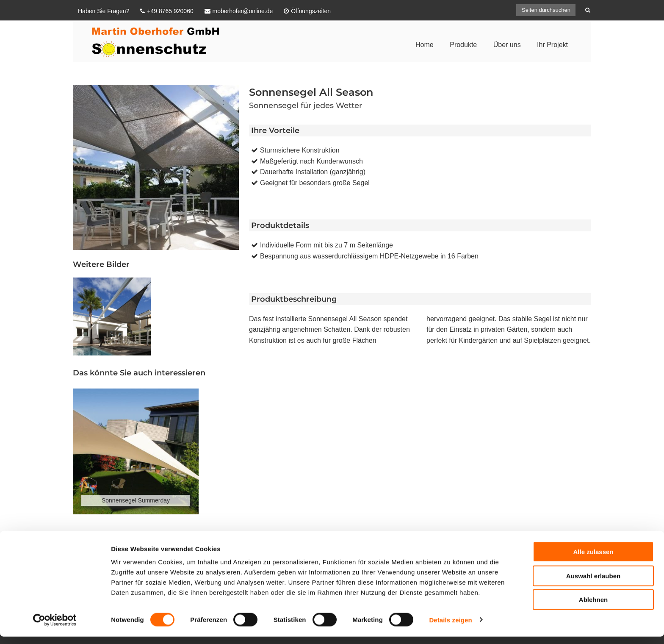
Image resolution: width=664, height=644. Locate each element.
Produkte (463, 45)
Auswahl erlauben (593, 583)
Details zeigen (450, 627)
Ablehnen (593, 607)
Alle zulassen (593, 559)
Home (425, 45)
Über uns (507, 45)
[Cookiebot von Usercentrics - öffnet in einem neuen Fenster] (55, 627)
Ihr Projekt (552, 45)
